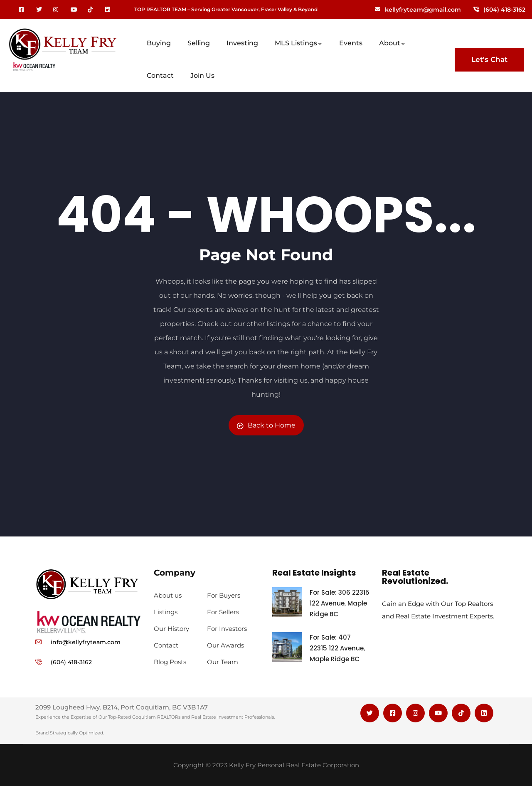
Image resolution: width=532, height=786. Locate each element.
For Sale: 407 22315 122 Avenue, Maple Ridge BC (337, 648)
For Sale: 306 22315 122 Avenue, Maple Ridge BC (340, 603)
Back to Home (266, 425)
